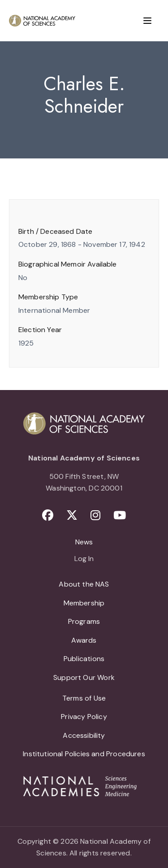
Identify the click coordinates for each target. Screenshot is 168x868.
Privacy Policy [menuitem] (84, 717)
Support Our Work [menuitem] (84, 677)
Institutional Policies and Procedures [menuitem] (84, 754)
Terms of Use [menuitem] (84, 698)
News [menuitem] (84, 542)
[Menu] (147, 21)
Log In (84, 559)
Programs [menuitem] (84, 621)
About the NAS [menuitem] (84, 584)
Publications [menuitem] (84, 659)
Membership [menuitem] (84, 603)
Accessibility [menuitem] (84, 735)
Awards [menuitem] (84, 640)
